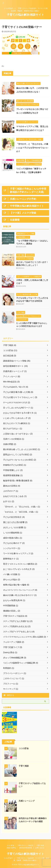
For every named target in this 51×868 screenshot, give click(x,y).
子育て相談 (24, 766)
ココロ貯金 (24, 748)
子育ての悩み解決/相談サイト (25, 15)
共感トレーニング (27, 801)
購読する (9, 695)
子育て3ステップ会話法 (25, 845)
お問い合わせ (40, 848)
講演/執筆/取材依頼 (26, 848)
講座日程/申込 (11, 848)
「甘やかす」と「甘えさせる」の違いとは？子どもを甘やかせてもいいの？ (32, 148)
